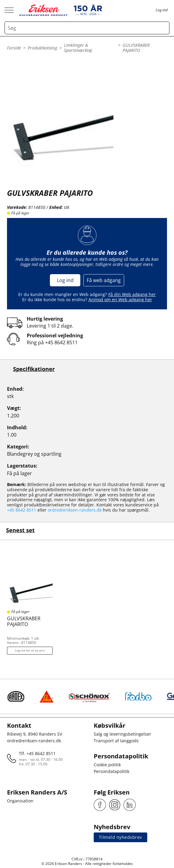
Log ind (65, 280)
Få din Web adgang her (132, 294)
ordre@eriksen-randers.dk (75, 510)
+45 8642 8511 (61, 342)
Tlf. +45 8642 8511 (37, 753)
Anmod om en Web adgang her (120, 300)
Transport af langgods (116, 741)
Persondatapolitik (111, 771)
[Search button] (163, 28)
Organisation (20, 801)
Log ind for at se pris (30, 650)
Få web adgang (104, 280)
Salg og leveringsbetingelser (122, 734)
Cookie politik (107, 765)
